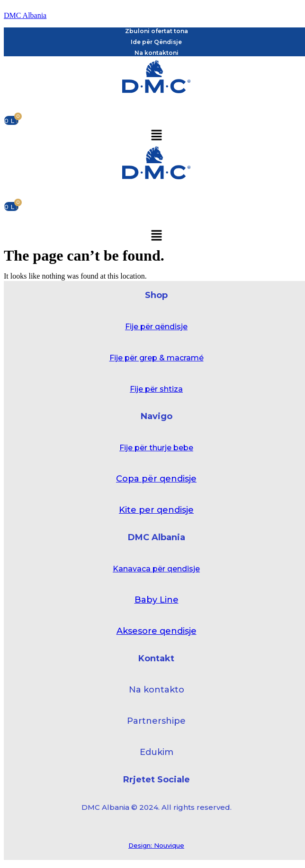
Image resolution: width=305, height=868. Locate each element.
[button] (156, 136)
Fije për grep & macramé (157, 358)
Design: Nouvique (156, 845)
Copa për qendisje (156, 479)
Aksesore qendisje (157, 631)
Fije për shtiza (156, 389)
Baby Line (157, 600)
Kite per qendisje (156, 510)
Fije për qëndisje (156, 327)
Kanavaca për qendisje (156, 569)
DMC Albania (25, 15)
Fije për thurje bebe (156, 448)
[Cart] (11, 120)
